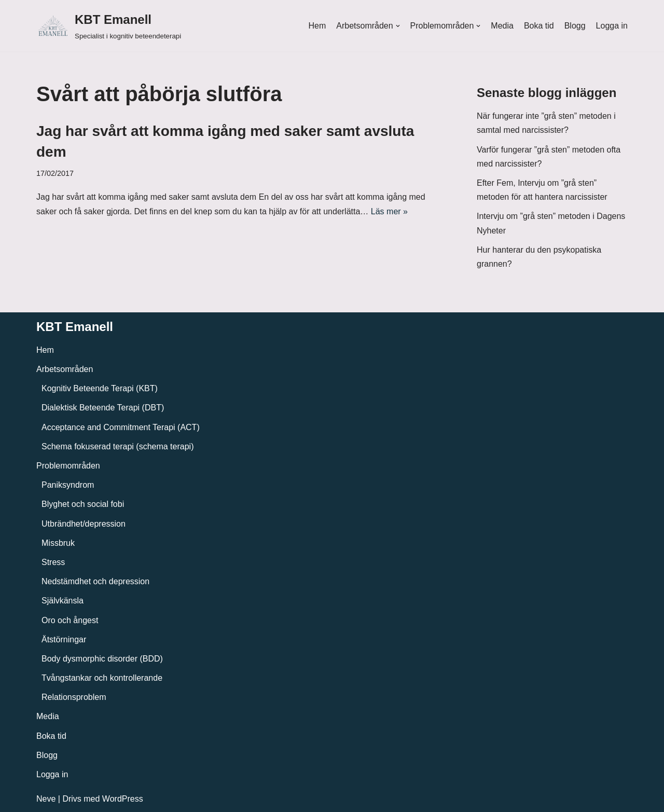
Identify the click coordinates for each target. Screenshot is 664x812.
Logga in (612, 26)
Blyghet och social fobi (83, 504)
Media (502, 26)
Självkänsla (63, 601)
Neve (46, 799)
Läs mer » (389, 211)
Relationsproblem (74, 697)
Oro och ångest (70, 620)
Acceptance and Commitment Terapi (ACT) (121, 427)
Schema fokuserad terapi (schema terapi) (117, 446)
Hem (317, 26)
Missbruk (58, 543)
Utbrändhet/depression (84, 524)
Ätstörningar (64, 639)
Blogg (575, 26)
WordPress (123, 799)
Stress (53, 562)
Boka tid (539, 26)
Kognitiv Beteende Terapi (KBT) (100, 388)
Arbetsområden (65, 369)
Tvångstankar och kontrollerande (102, 678)
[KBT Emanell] (109, 26)
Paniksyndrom (68, 485)
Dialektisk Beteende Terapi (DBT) (103, 408)
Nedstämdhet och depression (95, 581)
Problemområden (68, 466)
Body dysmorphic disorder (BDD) (102, 659)
